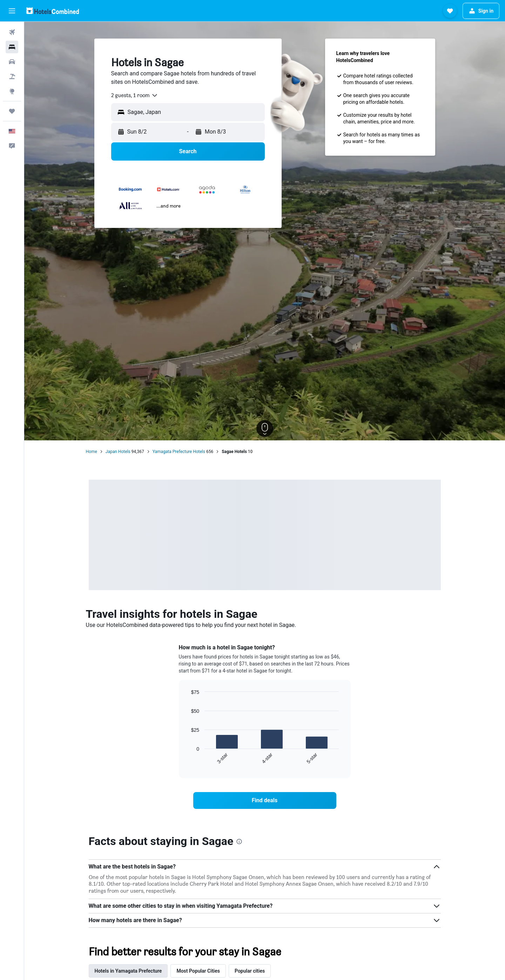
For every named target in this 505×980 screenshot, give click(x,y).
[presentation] (239, 842)
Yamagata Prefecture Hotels (179, 452)
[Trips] (12, 111)
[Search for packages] (12, 76)
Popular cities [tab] (250, 971)
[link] (265, 800)
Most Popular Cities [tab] (198, 971)
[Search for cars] (12, 62)
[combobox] (135, 95)
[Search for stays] (12, 47)
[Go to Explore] (12, 91)
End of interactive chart (187, 759)
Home (92, 452)
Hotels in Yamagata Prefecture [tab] (128, 971)
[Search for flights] (12, 32)
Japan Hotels (118, 452)
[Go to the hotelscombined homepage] (53, 11)
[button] (12, 11)
